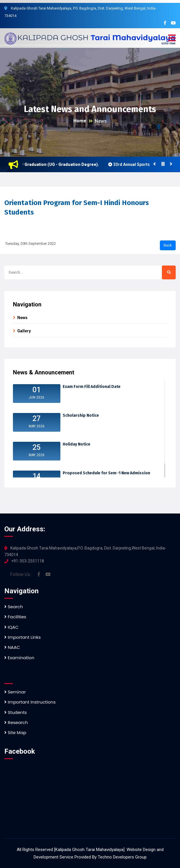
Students (16, 712)
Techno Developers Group (122, 857)
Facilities (15, 617)
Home (80, 121)
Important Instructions (30, 702)
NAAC (12, 647)
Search (14, 607)
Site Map (15, 733)
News (101, 121)
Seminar (15, 692)
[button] (172, 38)
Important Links (22, 637)
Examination (19, 658)
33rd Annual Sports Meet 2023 (144, 164)
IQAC (11, 627)
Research (16, 722)
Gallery (24, 331)
